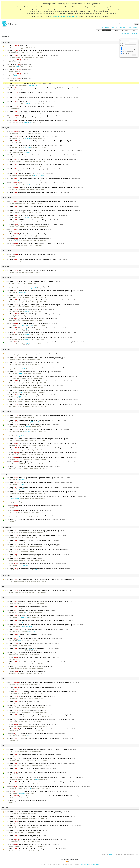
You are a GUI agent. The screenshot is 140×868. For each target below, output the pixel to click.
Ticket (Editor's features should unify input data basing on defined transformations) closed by (45, 342)
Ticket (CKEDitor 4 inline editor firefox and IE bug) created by (32, 540)
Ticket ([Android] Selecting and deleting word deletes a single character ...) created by (42, 400)
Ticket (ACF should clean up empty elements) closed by (34, 146)
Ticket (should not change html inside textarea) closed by (30, 611)
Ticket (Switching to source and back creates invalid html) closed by (40, 764)
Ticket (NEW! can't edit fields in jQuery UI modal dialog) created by (34, 314)
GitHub (69, 4)
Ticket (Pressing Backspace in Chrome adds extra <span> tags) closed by (36, 520)
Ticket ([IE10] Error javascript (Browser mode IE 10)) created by (35, 116)
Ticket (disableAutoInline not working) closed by (28, 230)
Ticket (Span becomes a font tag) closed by (26, 710)
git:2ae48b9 (33, 288)
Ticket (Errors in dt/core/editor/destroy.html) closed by (32, 643)
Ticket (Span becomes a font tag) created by (25, 801)
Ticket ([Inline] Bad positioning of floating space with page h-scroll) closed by (39, 620)
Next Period (134, 34)
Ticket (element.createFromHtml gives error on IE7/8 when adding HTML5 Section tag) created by (43, 88)
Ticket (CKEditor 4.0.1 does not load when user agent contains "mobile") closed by (41, 448)
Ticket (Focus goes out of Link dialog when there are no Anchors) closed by (42, 487)
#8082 (20, 712)
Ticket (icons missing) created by (22, 701)
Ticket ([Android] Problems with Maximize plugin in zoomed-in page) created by (40, 296)
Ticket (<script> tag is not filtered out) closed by (31, 136)
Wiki (99, 30)
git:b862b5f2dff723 (15, 498)
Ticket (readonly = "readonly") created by (25, 671)
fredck (20, 641)
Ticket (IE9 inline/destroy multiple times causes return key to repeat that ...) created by (41, 202)
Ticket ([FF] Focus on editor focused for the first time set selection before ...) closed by (43, 178)
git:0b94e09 (26, 431)
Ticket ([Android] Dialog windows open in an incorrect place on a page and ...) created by (43, 305)
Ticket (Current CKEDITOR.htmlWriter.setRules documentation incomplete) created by (42, 729)
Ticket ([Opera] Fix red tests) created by (28, 93)
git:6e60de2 (21, 793)
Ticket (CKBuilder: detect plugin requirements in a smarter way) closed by (37, 164)
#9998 (20, 459)
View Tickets (125, 30)
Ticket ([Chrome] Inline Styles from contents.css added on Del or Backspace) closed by (40, 457)
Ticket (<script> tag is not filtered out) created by (29, 239)
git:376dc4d (26, 427)
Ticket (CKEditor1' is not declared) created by (26, 835)
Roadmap (115, 30)
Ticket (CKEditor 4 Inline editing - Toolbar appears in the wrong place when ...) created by (41, 376)
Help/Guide (108, 28)
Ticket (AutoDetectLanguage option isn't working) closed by (31, 653)
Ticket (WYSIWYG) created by (22, 46)
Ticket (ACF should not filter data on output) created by (33, 372)
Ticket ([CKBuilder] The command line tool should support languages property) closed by (41, 160)
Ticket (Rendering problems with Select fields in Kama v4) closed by (37, 629)
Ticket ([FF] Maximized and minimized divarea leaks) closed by (38, 483)
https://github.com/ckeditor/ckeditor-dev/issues (64, 16)
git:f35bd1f (27, 138)
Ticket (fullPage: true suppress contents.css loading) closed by (33, 724)
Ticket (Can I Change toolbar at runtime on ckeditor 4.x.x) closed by (34, 225)
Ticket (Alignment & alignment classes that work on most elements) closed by (37, 554)
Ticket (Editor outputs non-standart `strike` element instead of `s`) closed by (39, 111)
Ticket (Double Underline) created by (26, 606)
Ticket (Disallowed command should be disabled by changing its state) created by (42, 390)
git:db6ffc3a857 (34, 113)
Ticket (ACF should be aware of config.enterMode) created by (35, 395)
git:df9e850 (26, 152)
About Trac (115, 28)
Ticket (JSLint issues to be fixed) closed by (29, 83)
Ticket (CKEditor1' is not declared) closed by (27, 831)
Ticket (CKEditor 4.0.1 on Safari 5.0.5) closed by (31, 501)
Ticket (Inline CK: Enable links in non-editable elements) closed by (33, 467)
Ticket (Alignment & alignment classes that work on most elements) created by (39, 590)
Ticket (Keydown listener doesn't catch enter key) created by (32, 844)
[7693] (16, 76)
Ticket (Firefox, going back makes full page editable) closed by (38, 478)
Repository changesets (127, 52)
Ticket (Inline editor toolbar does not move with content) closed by (33, 506)
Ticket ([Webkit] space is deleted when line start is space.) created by (36, 259)
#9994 (27, 325)
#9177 (39, 761)
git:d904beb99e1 (21, 180)
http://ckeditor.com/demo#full (35, 422)
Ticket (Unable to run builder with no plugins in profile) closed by (33, 169)
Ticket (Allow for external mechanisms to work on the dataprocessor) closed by (40, 155)
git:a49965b (21, 480)
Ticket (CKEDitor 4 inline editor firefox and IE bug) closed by (31, 220)
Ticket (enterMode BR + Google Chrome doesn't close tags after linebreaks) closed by (39, 602)
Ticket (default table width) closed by (24, 559)
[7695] (17, 67)
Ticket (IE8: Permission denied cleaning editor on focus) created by (35, 353)
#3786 (37, 823)
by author (128, 45)
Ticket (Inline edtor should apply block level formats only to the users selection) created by (43, 826)
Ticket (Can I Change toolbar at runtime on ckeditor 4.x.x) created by (34, 243)
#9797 (29, 789)
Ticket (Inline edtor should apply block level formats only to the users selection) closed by (41, 817)
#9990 (32, 325)
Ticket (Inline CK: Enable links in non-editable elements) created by (33, 545)
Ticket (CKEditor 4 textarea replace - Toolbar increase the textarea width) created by (40, 720)
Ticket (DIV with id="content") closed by (31, 768)
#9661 (36, 570)
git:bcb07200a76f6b (23, 293)
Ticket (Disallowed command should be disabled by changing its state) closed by (41, 97)
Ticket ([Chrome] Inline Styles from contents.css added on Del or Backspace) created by (41, 462)
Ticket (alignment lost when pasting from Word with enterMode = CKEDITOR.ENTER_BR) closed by (44, 777)
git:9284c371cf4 (30, 736)
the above (22, 770)
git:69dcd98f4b (32, 85)
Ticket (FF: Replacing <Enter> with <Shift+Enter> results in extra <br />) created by (41, 692)
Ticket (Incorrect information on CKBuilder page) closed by (32, 657)
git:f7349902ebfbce (31, 650)
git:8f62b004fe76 (23, 617)
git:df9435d (21, 436)
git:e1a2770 (21, 484)
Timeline (106, 30)
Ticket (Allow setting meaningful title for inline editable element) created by (39, 738)
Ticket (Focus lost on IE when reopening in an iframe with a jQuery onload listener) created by (44, 206)
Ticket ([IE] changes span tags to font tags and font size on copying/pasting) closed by (39, 821)
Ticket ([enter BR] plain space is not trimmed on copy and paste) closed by (36, 773)
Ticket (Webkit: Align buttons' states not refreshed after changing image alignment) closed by (48, 787)
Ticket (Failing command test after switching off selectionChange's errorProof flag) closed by (44, 188)
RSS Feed (71, 861)
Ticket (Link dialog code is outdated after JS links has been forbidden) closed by (38, 568)
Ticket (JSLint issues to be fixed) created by (29, 107)
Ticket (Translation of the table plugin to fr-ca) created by (32, 55)
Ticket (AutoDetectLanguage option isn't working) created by (31, 696)
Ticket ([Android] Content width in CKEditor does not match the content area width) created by (44, 404)
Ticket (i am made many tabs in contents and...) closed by (31, 319)
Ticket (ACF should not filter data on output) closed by (33, 102)
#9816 (24, 369)
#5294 (27, 613)
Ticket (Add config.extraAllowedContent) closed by (32, 425)
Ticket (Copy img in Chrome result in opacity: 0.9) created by (33, 515)
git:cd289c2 (21, 636)
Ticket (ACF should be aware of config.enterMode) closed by (35, 183)
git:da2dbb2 (21, 489)
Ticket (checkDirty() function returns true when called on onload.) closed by (39, 616)
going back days (126, 43)
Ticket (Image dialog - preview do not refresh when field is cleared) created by (36, 662)
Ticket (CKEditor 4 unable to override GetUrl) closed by (36, 791)
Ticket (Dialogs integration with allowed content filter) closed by (35, 328)
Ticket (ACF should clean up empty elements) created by (34, 386)
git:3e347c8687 (28, 122)
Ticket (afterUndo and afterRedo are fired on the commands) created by (42, 51)
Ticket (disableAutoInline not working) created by (28, 234)
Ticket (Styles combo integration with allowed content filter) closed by (37, 216)
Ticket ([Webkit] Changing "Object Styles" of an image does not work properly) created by (41, 453)
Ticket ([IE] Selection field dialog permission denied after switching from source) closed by (41, 759)
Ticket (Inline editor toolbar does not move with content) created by (35, 536)
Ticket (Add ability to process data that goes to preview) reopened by (37, 192)
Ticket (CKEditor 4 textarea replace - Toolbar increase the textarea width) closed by (39, 715)
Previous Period (125, 34)
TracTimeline (112, 854)
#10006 (23, 325)
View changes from (129, 41)
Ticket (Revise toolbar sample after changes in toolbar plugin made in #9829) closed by (43, 150)
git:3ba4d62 (27, 148)
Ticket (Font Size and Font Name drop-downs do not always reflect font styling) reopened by (48, 782)
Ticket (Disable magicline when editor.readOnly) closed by (33, 639)
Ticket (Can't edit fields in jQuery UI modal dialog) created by (31, 270)
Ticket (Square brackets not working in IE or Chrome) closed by (35, 434)
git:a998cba (27, 185)
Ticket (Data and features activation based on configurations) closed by (38, 429)
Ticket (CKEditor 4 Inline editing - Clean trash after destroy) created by (36, 840)
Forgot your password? (132, 28)
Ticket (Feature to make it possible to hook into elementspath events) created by (37, 439)
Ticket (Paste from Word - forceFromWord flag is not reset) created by (36, 849)
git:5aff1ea (26, 311)
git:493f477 (26, 104)
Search (134, 30)
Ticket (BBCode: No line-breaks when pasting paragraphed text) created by (35, 358)
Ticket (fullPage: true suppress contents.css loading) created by (33, 754)
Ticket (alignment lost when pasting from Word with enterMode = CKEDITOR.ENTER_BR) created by (43, 796)
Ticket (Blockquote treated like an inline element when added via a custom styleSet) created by (43, 211)
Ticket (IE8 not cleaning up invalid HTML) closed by (29, 706)
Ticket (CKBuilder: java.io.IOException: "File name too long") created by (35, 132)
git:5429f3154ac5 (23, 565)
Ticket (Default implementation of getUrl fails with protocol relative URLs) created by (39, 416)
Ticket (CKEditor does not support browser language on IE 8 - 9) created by (35, 420)
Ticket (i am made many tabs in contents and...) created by (32, 362)
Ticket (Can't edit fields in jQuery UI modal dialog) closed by (31, 255)
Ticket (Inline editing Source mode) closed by (29, 174)
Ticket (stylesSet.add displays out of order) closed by (32, 648)
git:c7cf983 (26, 330)
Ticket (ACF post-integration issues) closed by (30, 309)
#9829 (16, 241)
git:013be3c (26, 99)
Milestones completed (127, 48)
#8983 (37, 779)
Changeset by (18, 60)
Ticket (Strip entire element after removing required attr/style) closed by (38, 337)
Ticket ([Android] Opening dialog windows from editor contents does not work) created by (43, 300)
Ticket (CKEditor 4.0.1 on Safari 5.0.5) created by (28, 510)
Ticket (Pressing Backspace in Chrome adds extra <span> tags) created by (37, 549)
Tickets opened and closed (128, 50)
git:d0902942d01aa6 (31, 631)
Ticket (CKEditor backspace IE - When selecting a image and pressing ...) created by (40, 579)
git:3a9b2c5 (26, 339)
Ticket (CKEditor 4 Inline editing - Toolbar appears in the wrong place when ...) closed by (40, 367)
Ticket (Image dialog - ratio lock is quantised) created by (29, 667)
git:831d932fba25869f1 (27, 622)
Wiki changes (125, 54)
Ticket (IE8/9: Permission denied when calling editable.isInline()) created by (37, 812)
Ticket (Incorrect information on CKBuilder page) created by (33, 687)
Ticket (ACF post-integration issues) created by (31, 323)
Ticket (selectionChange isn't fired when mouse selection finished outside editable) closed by (44, 291)
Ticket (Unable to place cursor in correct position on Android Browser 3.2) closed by (41, 443)
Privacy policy (94, 865)
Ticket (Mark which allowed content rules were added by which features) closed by (41, 333)
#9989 (18, 325)
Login (102, 28)
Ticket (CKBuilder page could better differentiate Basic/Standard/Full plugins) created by (42, 683)
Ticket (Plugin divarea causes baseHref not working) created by (34, 282)
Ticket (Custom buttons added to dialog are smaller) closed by (35, 734)
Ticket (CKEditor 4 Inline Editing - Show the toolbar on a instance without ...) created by (41, 750)
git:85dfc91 (26, 335)
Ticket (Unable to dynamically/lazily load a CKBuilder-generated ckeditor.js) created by (41, 141)
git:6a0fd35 (27, 217)
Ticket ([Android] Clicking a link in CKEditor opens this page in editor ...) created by (41, 381)
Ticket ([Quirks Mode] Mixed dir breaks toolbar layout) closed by (36, 563)
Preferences (122, 28)
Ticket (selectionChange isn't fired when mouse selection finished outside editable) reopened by (45, 496)
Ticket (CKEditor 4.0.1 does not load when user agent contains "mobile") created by (40, 492)
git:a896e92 (26, 344)
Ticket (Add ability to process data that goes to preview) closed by (36, 121)
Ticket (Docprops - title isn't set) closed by (28, 634)
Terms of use (85, 865)
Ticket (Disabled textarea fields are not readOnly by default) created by (35, 531)
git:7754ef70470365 (38, 176)
